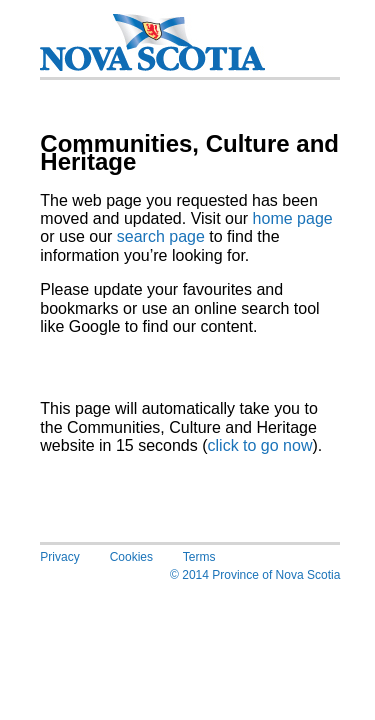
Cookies (131, 557)
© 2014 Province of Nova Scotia (255, 575)
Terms (199, 557)
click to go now (260, 445)
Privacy (59, 557)
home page (293, 218)
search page (161, 236)
